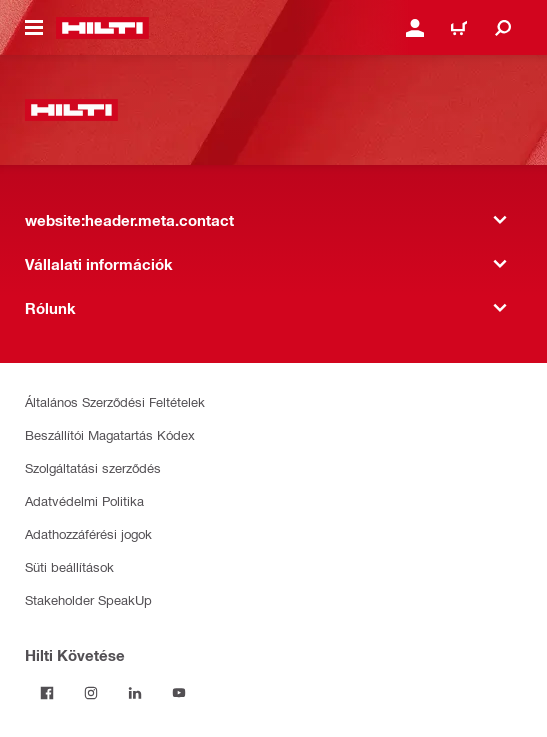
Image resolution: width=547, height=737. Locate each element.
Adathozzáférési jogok (88, 533)
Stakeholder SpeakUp (88, 599)
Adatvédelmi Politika (84, 500)
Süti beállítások (69, 566)
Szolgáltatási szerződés (93, 467)
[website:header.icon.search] (503, 28)
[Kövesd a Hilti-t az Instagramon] (91, 693)
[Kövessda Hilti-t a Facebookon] (47, 693)
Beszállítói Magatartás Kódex (110, 434)
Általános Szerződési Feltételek (115, 401)
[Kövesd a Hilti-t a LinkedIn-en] (135, 693)
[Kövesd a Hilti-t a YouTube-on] (179, 693)
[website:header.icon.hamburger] (34, 28)
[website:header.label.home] (102, 28)
